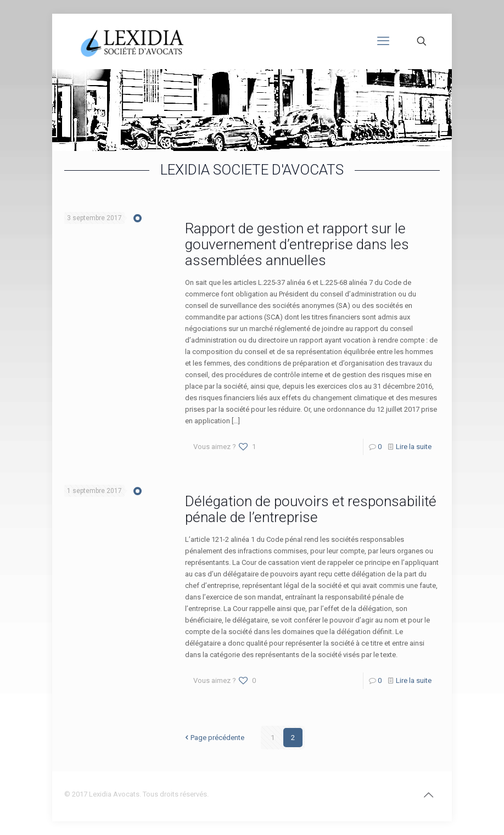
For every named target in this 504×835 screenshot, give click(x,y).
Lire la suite (414, 447)
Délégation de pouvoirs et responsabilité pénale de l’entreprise (311, 509)
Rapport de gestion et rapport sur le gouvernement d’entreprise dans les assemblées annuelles (297, 244)
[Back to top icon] (428, 795)
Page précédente (214, 738)
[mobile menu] (383, 41)
